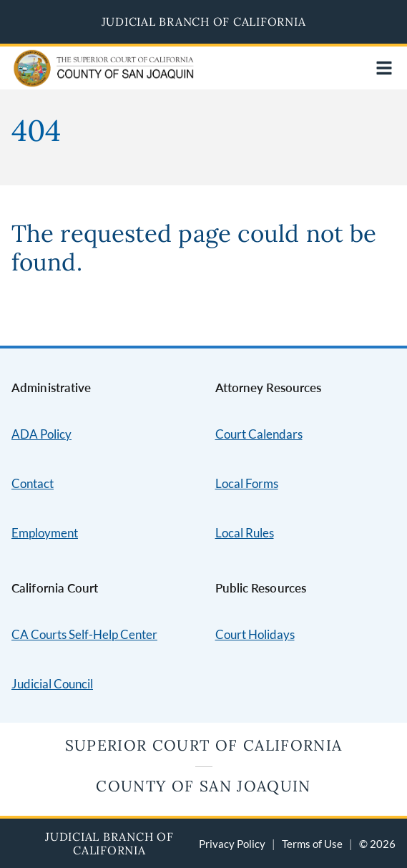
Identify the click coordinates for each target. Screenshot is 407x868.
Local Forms (247, 483)
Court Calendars (259, 434)
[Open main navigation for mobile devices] (384, 68)
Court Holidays (255, 634)
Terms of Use (312, 844)
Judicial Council (52, 684)
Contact (33, 483)
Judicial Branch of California (204, 21)
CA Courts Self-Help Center (84, 634)
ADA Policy (41, 434)
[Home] (73, 78)
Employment (45, 533)
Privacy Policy (232, 844)
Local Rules (245, 533)
